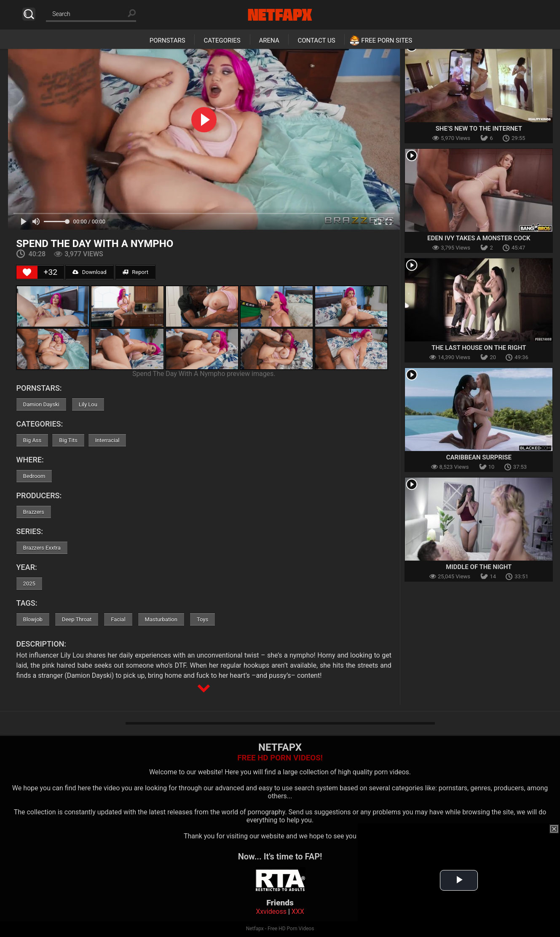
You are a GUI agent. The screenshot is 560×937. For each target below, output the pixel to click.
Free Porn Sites (387, 40)
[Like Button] (27, 272)
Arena (269, 40)
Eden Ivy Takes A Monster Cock (479, 238)
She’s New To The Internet (479, 129)
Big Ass (32, 440)
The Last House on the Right (479, 348)
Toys (202, 619)
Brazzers (34, 512)
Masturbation (161, 619)
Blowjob (33, 619)
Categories (222, 40)
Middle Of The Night (479, 567)
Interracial (107, 440)
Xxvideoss (271, 911)
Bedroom (34, 476)
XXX (298, 911)
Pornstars (167, 40)
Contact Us (316, 40)
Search (29, 14)
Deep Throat (77, 619)
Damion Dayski (41, 404)
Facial (118, 619)
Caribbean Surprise (479, 457)
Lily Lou (88, 404)
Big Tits (68, 440)
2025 (29, 584)
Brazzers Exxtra (42, 548)
